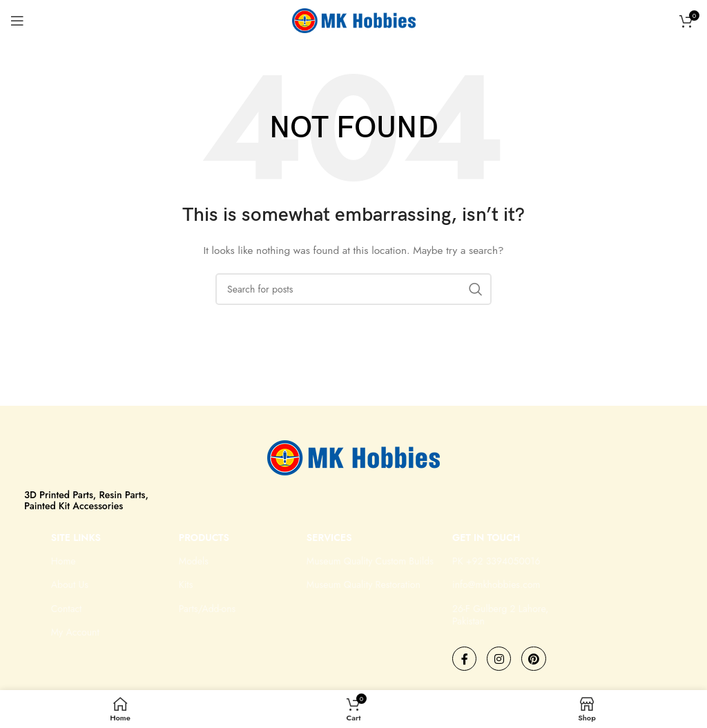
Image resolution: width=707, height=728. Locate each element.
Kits (186, 584)
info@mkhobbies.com (496, 584)
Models (194, 561)
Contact (67, 609)
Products (204, 538)
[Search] (353, 289)
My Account (75, 632)
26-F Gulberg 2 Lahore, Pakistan (500, 615)
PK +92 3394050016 (496, 561)
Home (64, 561)
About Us (70, 584)
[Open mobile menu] (17, 21)
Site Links (76, 538)
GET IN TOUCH (486, 538)
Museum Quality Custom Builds (370, 561)
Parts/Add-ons (207, 609)
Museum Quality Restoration (364, 584)
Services (329, 538)
